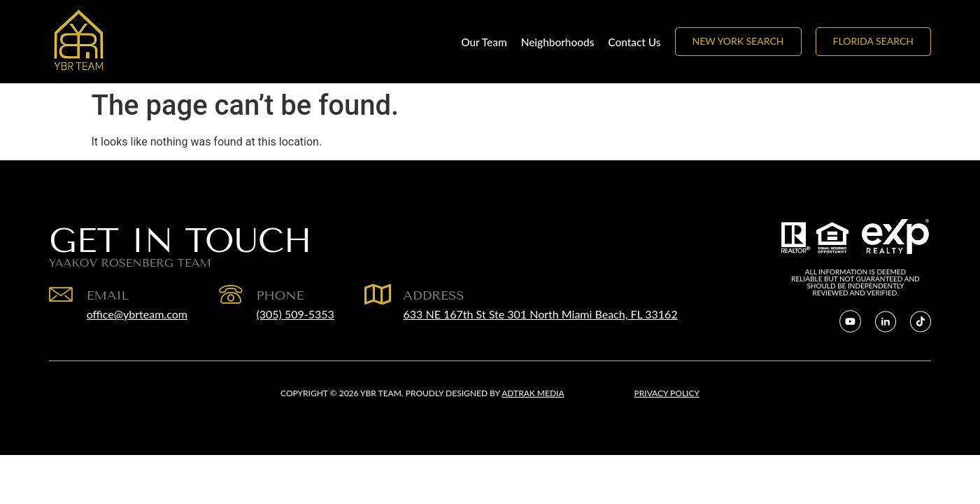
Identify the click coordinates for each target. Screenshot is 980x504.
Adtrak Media (533, 393)
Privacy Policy (667, 393)
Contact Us (634, 42)
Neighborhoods (558, 42)
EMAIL (108, 295)
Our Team (484, 42)
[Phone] (231, 295)
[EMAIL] (61, 295)
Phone (280, 295)
